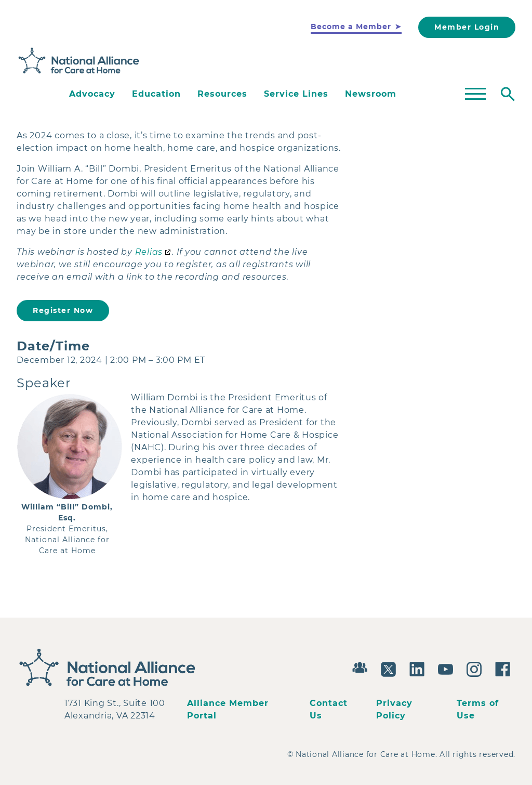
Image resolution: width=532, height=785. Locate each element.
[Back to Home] (79, 61)
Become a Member (351, 27)
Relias (149, 252)
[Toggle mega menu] (475, 94)
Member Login (467, 27)
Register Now (63, 310)
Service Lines (296, 94)
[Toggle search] (508, 94)
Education (156, 94)
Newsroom (371, 94)
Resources (222, 94)
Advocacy (92, 94)
